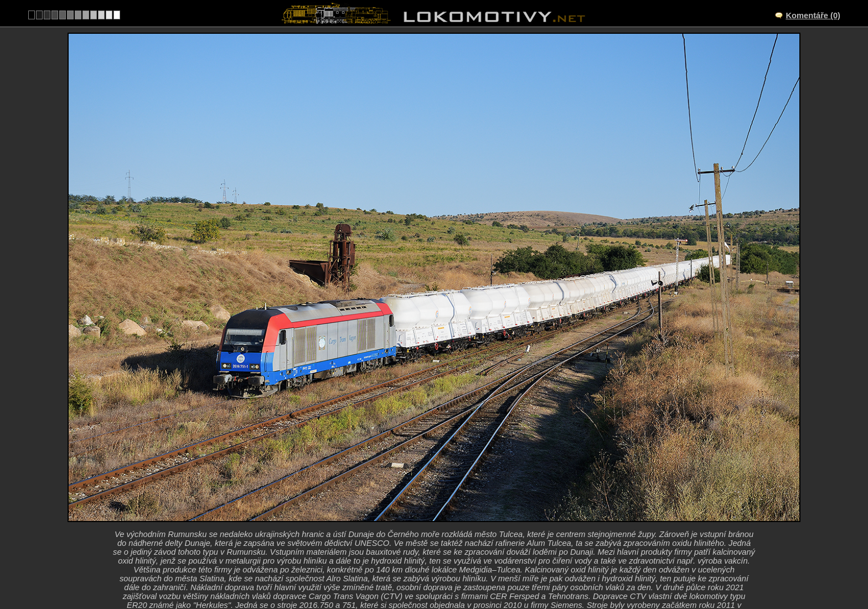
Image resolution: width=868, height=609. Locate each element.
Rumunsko (421, 568)
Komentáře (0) (813, 16)
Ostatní (469, 568)
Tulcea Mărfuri (446, 522)
